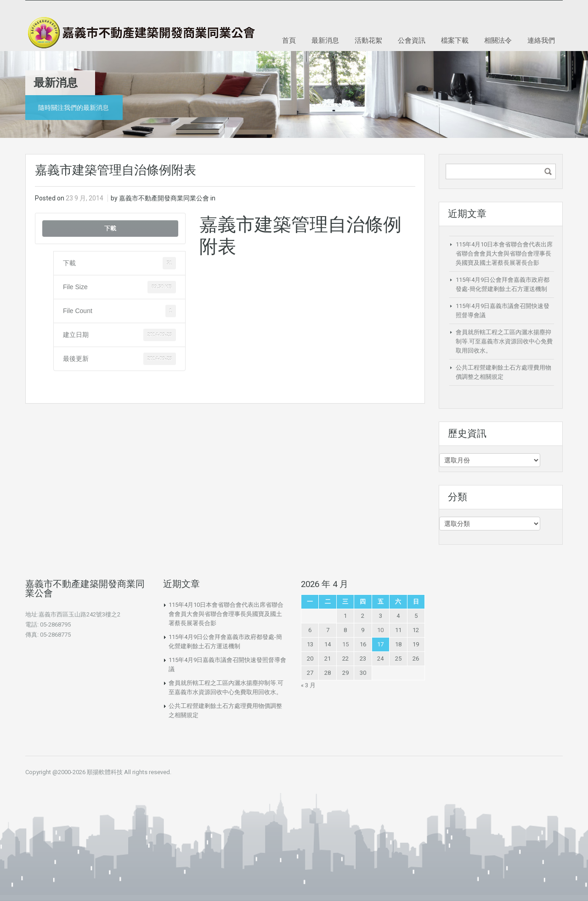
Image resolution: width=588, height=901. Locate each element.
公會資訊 (412, 40)
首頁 (289, 40)
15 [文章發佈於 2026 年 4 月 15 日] (345, 644)
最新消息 (325, 40)
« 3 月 (308, 685)
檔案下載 (455, 40)
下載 (110, 228)
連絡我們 (541, 40)
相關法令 (498, 40)
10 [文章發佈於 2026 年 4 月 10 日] (380, 630)
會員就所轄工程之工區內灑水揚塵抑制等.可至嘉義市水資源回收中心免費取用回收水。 (504, 341)
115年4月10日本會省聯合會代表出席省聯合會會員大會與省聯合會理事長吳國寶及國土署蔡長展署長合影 (504, 254)
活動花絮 (368, 40)
